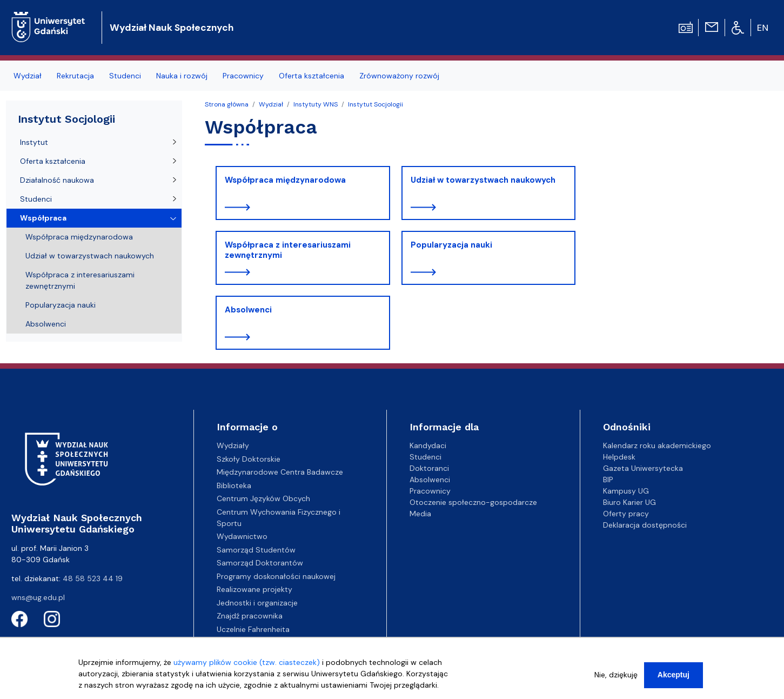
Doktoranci (429, 468)
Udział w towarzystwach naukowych (483, 180)
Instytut (34, 142)
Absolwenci (248, 310)
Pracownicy (430, 491)
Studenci (36, 199)
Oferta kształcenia (53, 161)
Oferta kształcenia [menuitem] (311, 76)
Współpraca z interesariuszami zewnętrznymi (288, 250)
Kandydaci (428, 445)
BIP (608, 480)
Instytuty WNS (316, 104)
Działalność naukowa (57, 180)
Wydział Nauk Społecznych (172, 28)
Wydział (271, 104)
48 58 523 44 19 (93, 578)
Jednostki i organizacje (257, 603)
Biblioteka (234, 485)
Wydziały (233, 445)
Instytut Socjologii (376, 104)
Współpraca (43, 218)
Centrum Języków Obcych (263, 498)
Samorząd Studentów (256, 550)
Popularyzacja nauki (451, 245)
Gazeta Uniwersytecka (643, 468)
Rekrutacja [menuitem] (75, 76)
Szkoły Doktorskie (249, 459)
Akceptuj (674, 676)
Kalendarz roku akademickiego (657, 445)
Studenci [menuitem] (125, 76)
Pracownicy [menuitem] (243, 76)
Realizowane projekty (254, 589)
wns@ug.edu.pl (38, 597)
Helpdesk (619, 457)
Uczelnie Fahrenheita (253, 629)
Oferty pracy (626, 514)
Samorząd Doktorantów (260, 563)
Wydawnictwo (242, 536)
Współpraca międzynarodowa (285, 180)
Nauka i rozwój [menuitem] (182, 76)
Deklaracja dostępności (645, 525)
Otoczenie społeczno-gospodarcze (473, 502)
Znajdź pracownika (250, 616)
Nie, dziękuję (616, 676)
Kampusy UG (626, 491)
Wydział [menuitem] (28, 76)
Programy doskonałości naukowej (276, 576)
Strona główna (227, 104)
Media (420, 514)
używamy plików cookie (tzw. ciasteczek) (247, 664)
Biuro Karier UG (629, 502)
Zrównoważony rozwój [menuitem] (399, 76)
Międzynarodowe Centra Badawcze (280, 472)
